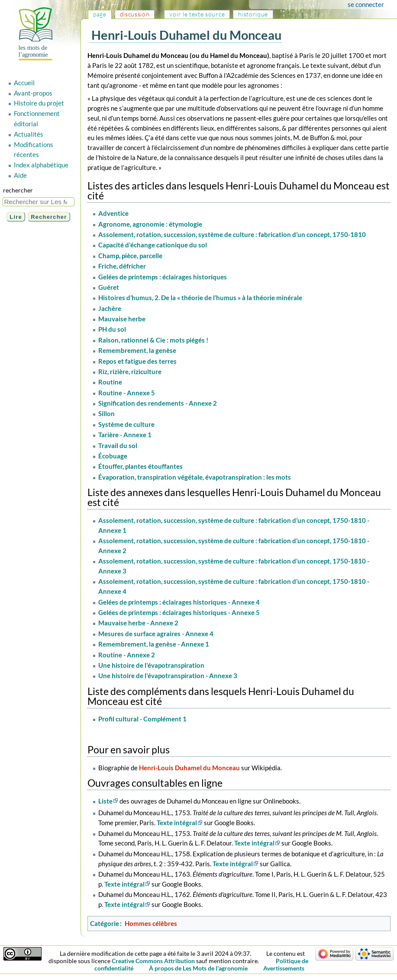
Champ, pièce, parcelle (130, 256)
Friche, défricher (122, 266)
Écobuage (113, 456)
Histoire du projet (39, 103)
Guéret (109, 287)
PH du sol (112, 329)
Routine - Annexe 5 (127, 393)
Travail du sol (118, 445)
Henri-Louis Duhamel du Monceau (189, 768)
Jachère (110, 308)
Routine (110, 382)
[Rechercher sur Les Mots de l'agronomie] (39, 202)
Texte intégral (177, 823)
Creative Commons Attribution (153, 961)
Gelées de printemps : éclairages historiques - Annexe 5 (179, 612)
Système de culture (126, 424)
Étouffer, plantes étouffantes (140, 466)
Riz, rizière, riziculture (130, 372)
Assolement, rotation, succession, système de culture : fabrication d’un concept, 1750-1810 (232, 234)
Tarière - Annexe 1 (125, 435)
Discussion (135, 14)
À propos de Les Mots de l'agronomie (198, 968)
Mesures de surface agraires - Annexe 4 (156, 634)
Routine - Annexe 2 (127, 655)
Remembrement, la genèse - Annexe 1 (154, 644)
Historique (253, 14)
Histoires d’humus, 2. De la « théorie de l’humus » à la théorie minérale (200, 298)
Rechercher (18, 190)
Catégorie (105, 923)
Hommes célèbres (151, 923)
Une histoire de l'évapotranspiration (151, 665)
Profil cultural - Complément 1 (142, 719)
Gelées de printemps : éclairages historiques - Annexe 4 (179, 602)
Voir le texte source (197, 14)
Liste (105, 801)
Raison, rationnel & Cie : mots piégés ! (153, 340)
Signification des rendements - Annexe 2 (158, 403)
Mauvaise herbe (122, 319)
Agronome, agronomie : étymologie (150, 224)
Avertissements (284, 968)
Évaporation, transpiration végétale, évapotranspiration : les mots (195, 477)
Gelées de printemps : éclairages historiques (163, 277)
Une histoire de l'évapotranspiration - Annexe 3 (168, 676)
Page (100, 14)
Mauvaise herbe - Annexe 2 (138, 623)
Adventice (113, 213)
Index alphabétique (41, 165)
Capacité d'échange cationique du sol (153, 245)
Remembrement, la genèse (137, 350)
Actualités (29, 134)
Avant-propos (33, 93)
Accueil (24, 83)
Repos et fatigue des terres (137, 361)
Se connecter (366, 4)
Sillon (107, 413)
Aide (20, 175)
